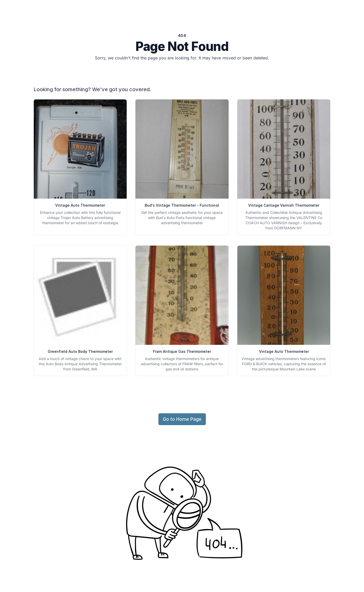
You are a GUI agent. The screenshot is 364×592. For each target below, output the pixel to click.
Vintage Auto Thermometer (80, 205)
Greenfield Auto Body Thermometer (80, 351)
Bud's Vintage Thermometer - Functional (182, 205)
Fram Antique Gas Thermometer (182, 351)
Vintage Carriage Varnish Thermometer (284, 205)
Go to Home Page (182, 419)
